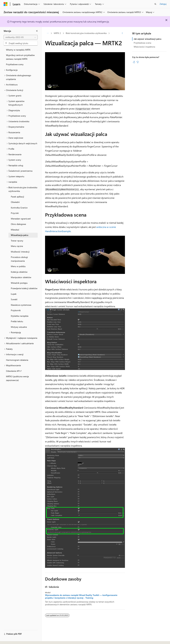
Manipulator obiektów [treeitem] (21, 277)
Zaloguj (163, 4)
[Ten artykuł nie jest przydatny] (138, 62)
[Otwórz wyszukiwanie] (155, 4)
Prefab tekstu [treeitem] (17, 321)
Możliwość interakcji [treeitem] (20, 252)
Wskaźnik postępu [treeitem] (19, 283)
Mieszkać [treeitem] (15, 230)
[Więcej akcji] (122, 33)
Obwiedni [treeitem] (15, 202)
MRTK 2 (57, 33)
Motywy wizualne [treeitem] (19, 327)
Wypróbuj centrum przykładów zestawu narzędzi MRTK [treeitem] (20, 57)
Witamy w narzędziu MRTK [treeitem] (18, 50)
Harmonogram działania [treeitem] (17, 360)
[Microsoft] (6, 4)
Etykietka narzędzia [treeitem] (20, 316)
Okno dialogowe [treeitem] (18, 224)
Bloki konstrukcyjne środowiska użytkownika (86, 33)
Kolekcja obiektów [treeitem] (19, 272)
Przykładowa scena (142, 43)
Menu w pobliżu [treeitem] (18, 266)
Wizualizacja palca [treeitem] (20, 235)
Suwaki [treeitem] (14, 299)
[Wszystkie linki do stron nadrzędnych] (48, 33)
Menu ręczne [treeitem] (17, 246)
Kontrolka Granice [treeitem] (19, 208)
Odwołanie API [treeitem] (13, 371)
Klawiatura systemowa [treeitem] (21, 305)
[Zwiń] (37, 31)
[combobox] (21, 37)
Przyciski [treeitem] (15, 213)
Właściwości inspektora (144, 47)
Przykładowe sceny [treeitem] (15, 64)
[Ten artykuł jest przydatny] (134, 62)
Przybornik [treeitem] (16, 310)
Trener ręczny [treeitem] (17, 241)
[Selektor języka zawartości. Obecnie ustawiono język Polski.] (9, 639)
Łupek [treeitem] (14, 294)
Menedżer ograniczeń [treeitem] (21, 219)
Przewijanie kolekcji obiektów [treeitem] (24, 288)
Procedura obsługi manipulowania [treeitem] (19, 259)
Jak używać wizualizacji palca (147, 39)
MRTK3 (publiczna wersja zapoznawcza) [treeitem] (17, 378)
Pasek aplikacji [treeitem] (17, 197)
